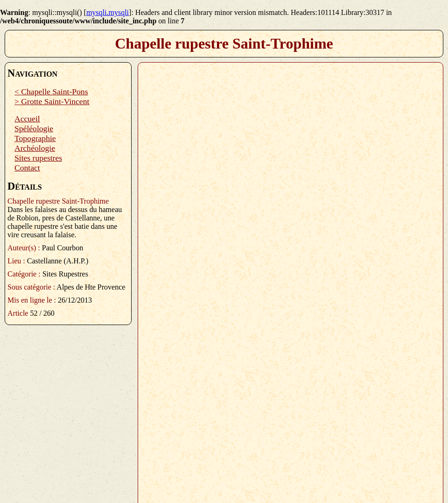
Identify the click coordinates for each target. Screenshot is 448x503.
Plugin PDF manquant (290, 279)
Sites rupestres (38, 158)
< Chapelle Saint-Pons (51, 92)
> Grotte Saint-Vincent (52, 101)
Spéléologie (34, 128)
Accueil (27, 119)
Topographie (35, 138)
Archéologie (35, 148)
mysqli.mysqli (108, 12)
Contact (27, 168)
